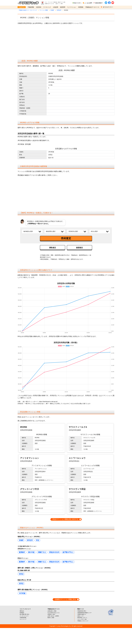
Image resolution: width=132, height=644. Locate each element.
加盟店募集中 (99, 3)
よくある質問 (88, 3)
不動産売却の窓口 (82, 611)
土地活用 (55, 7)
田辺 (38, 540)
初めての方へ (78, 3)
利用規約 (22, 613)
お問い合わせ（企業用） (54, 616)
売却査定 (66, 238)
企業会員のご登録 (52, 611)
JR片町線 (22, 593)
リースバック (47, 7)
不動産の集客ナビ (82, 614)
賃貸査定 (79, 248)
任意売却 (39, 7)
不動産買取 (31, 7)
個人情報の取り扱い (25, 614)
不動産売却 (22, 7)
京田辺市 (59, 10)
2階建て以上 (42, 552)
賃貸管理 (63, 7)
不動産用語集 (23, 618)
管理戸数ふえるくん (82, 618)
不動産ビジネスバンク (83, 621)
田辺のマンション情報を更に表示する (65, 519)
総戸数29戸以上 (68, 552)
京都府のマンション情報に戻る (65, 599)
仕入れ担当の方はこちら (54, 613)
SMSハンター (81, 616)
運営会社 (22, 611)
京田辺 (21, 574)
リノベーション (72, 7)
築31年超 (31, 552)
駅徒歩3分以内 (54, 552)
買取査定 (53, 248)
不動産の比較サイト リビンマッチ (28, 10)
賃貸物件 (22, 552)
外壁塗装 (81, 7)
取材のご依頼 (51, 618)
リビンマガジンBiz (82, 619)
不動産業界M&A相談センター (85, 613)
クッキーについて (24, 616)
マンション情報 (44, 10)
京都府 (52, 10)
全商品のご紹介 (51, 614)
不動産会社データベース (92, 7)
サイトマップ (23, 619)
